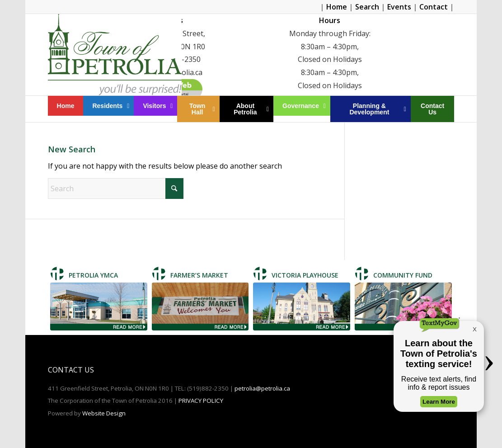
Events (399, 7)
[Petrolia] (115, 55)
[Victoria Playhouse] (302, 307)
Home (337, 7)
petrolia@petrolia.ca (262, 388)
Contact (434, 7)
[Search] (116, 189)
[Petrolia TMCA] (99, 307)
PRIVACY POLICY (201, 401)
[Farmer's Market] (200, 307)
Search (367, 7)
